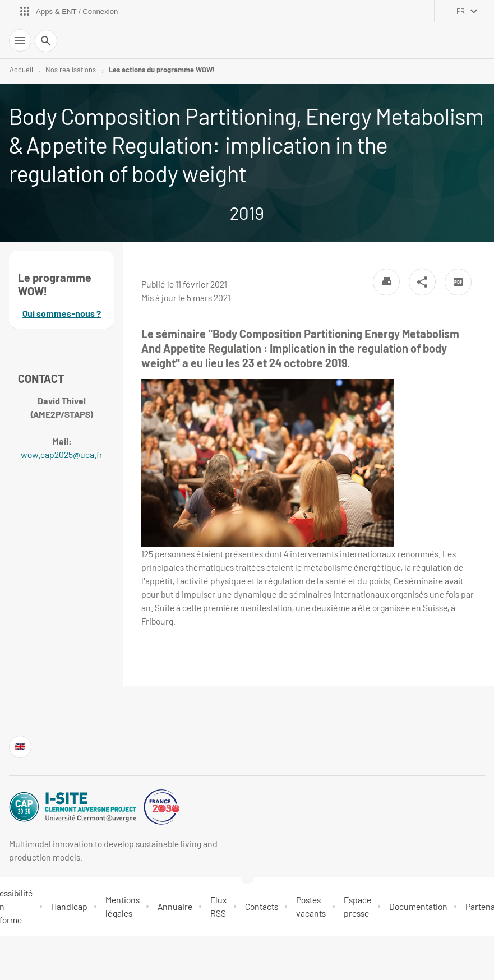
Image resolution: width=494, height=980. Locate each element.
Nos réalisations (71, 70)
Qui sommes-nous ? (62, 313)
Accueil (21, 70)
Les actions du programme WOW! (161, 70)
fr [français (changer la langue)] (461, 11)
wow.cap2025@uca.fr (62, 454)
